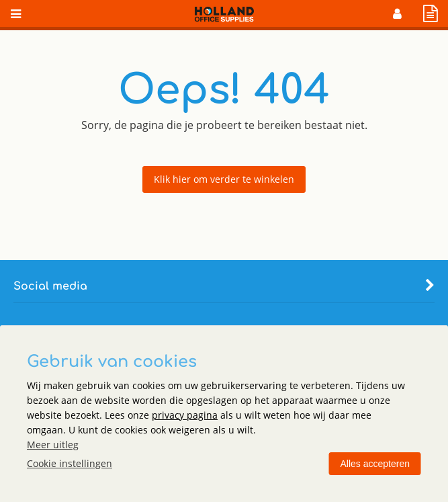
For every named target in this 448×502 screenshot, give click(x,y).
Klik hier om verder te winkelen (224, 179)
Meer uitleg (53, 445)
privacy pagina (185, 415)
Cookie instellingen (70, 463)
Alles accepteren (375, 464)
